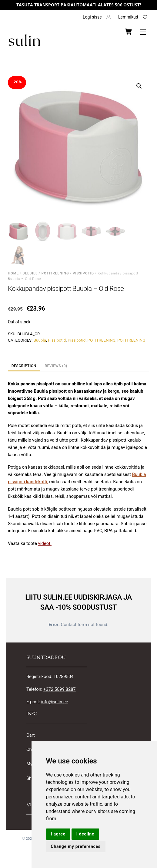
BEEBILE (30, 274)
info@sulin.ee (55, 703)
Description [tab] (24, 367)
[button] (139, 86)
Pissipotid (83, 274)
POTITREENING (55, 274)
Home (13, 274)
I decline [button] (85, 834)
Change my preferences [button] (76, 846)
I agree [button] (58, 834)
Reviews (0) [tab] (56, 367)
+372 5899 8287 (60, 691)
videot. (45, 544)
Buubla (40, 341)
